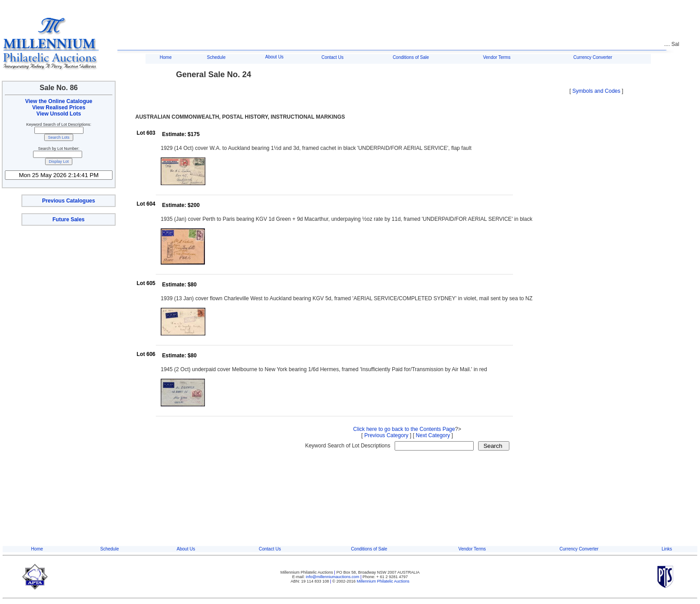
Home (166, 57)
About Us (274, 57)
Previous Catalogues (69, 201)
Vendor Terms (497, 57)
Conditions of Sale (411, 57)
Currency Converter (593, 57)
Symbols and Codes (596, 91)
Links (667, 549)
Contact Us (332, 57)
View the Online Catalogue (58, 101)
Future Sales (68, 219)
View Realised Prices (59, 108)
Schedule (217, 57)
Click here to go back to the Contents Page (404, 429)
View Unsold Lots (59, 114)
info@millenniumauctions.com (333, 577)
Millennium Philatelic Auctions (383, 581)
